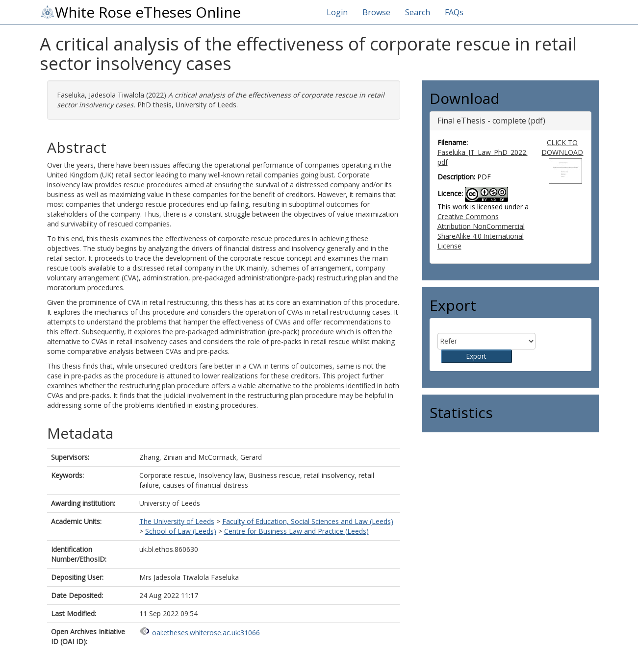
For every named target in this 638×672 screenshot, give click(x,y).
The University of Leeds (177, 521)
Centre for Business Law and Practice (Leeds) (296, 531)
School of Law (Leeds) (181, 531)
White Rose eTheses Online (140, 12)
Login (337, 12)
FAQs (454, 12)
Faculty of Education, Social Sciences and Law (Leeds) (308, 521)
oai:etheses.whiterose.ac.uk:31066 (206, 633)
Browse (376, 12)
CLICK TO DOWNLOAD (562, 147)
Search (418, 12)
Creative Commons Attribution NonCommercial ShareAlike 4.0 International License (481, 231)
